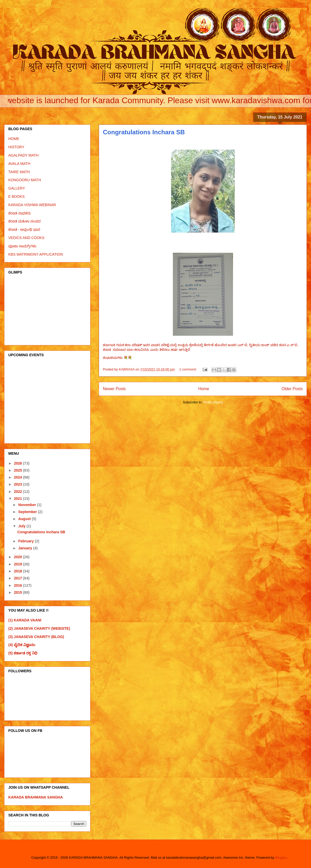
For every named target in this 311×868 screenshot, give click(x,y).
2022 (19, 492)
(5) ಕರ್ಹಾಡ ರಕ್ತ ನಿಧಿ (23, 653)
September (28, 512)
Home (204, 389)
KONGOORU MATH (25, 180)
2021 (19, 499)
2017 (19, 578)
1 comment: (188, 369)
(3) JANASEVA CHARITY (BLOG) (36, 637)
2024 (19, 477)
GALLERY (17, 188)
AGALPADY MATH (23, 155)
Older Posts (292, 389)
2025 (19, 470)
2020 (19, 557)
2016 (19, 585)
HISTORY (16, 147)
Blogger (281, 857)
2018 (19, 571)
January (26, 548)
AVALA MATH (19, 164)
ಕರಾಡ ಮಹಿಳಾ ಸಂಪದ (24, 221)
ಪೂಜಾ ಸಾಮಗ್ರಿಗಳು (22, 246)
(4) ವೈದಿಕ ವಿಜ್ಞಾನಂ (22, 645)
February (26, 541)
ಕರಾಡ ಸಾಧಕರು (20, 213)
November (27, 505)
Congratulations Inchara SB (144, 132)
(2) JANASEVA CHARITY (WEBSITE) (39, 628)
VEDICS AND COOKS (26, 238)
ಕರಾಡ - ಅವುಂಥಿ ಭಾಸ (24, 229)
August (25, 519)
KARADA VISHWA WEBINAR (32, 205)
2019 (19, 564)
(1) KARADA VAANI (25, 620)
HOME (14, 139)
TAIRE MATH (19, 172)
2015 (19, 592)
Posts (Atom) (213, 402)
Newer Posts (114, 389)
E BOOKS (16, 197)
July (22, 526)
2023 (19, 484)
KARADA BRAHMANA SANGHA (36, 797)
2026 (19, 463)
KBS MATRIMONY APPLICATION (36, 254)
